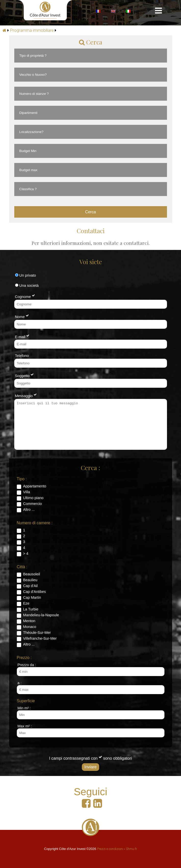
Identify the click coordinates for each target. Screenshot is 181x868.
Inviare (90, 767)
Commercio (33, 504)
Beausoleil (32, 574)
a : (20, 683)
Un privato (26, 275)
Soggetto (24, 375)
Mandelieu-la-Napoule (41, 615)
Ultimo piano (33, 498)
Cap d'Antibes (35, 592)
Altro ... (29, 510)
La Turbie (31, 609)
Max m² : (25, 726)
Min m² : (24, 708)
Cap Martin (32, 597)
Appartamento (35, 486)
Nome (22, 316)
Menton (29, 621)
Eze (26, 603)
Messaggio (26, 395)
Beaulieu (30, 580)
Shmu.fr (131, 849)
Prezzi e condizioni (110, 849)
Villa (27, 492)
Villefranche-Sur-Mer (40, 638)
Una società (27, 286)
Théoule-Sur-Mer (37, 633)
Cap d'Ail (30, 586)
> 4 (26, 553)
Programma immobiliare (32, 30)
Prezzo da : (27, 665)
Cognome (25, 296)
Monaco (30, 627)
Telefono (22, 356)
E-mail (22, 336)
